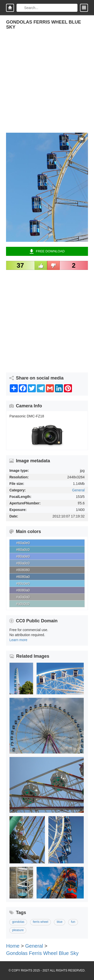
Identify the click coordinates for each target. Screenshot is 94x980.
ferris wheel (40, 922)
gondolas (18, 922)
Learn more (18, 640)
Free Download (47, 251)
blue (60, 922)
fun (73, 922)
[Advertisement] (47, 86)
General (78, 490)
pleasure (18, 930)
